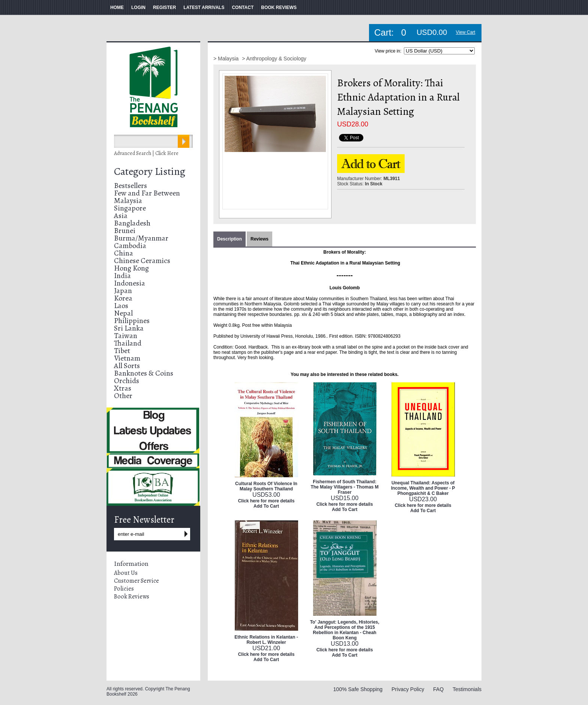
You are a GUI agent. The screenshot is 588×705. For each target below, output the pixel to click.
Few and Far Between (147, 193)
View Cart (466, 32)
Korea (123, 298)
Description (229, 239)
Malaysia (128, 201)
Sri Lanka (129, 328)
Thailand (128, 343)
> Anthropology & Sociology (274, 59)
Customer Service (136, 581)
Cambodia (130, 246)
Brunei (125, 231)
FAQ (438, 689)
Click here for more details (266, 501)
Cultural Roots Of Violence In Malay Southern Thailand (266, 486)
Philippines (132, 321)
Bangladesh (132, 223)
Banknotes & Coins (144, 373)
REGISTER (164, 8)
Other (123, 396)
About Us (126, 573)
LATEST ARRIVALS (204, 8)
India (122, 276)
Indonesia (130, 283)
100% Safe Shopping (358, 689)
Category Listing (150, 171)
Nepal (123, 313)
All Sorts (127, 366)
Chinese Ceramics (142, 261)
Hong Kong (131, 268)
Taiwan (126, 336)
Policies (124, 589)
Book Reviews (132, 597)
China (124, 253)
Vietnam (127, 358)
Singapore (130, 208)
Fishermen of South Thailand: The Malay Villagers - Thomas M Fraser (344, 487)
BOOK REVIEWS (279, 8)
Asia (121, 216)
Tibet (122, 351)
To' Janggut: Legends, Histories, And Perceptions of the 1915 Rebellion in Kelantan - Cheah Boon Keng (345, 630)
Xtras (123, 388)
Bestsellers (130, 186)
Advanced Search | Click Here (146, 153)
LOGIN (138, 8)
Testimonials (467, 689)
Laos (121, 306)
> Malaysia (227, 59)
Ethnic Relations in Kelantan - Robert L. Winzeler (266, 640)
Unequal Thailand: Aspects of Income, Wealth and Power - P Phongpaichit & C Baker (423, 488)
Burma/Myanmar (141, 238)
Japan (123, 291)
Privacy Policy (408, 689)
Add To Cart (266, 506)
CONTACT (243, 8)
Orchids (127, 381)
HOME (117, 8)
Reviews (259, 239)
